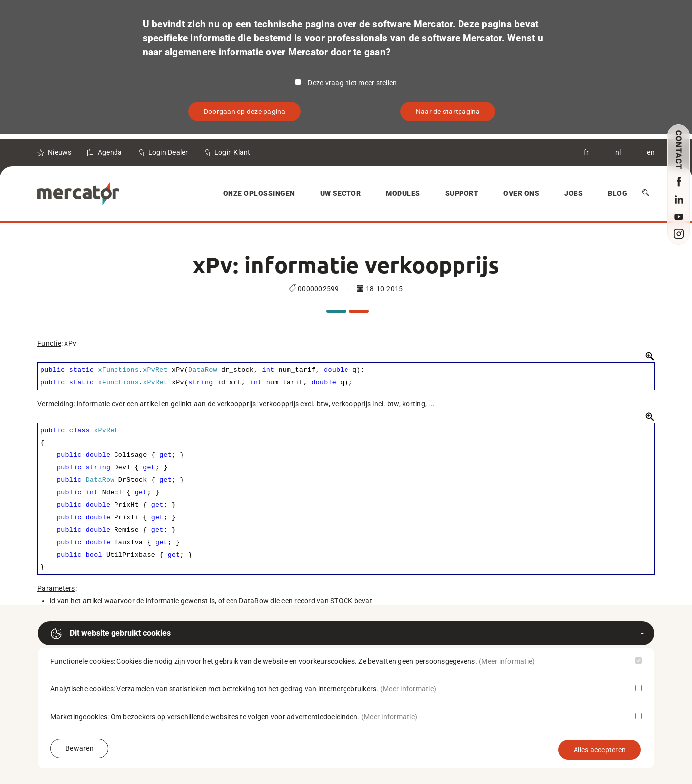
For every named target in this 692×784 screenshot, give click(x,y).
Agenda (110, 152)
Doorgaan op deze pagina (245, 112)
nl (618, 152)
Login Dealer (168, 152)
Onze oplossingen (259, 193)
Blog (618, 193)
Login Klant (232, 152)
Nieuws (60, 152)
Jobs (574, 193)
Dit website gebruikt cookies (111, 634)
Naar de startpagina (448, 112)
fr (587, 152)
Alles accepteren (600, 750)
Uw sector (341, 193)
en (651, 152)
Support (462, 193)
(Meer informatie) (507, 661)
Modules (403, 193)
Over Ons (521, 193)
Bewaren (79, 748)
